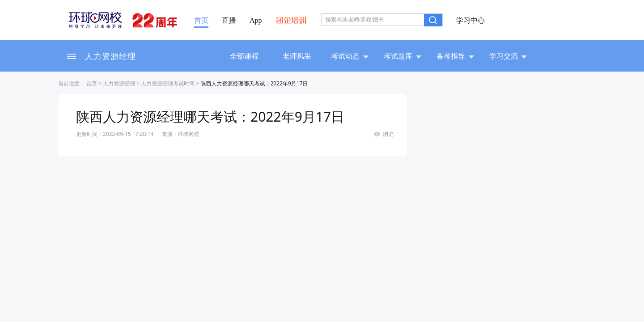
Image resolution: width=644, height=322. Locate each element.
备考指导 (455, 56)
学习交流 (508, 56)
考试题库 (402, 56)
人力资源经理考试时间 (168, 83)
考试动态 (350, 56)
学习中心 (470, 21)
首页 (201, 21)
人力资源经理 (110, 56)
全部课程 (244, 56)
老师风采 (297, 56)
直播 (229, 21)
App (256, 21)
